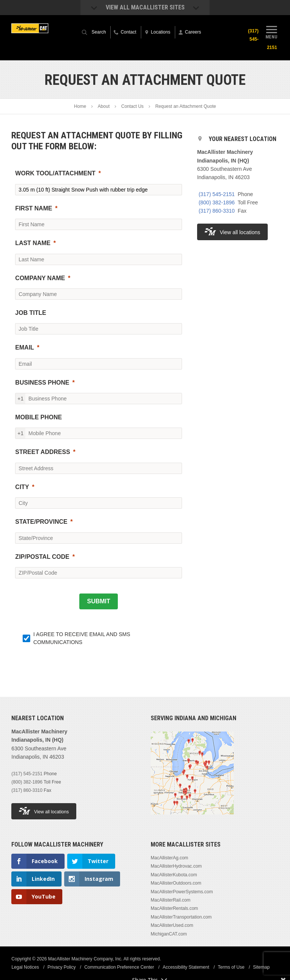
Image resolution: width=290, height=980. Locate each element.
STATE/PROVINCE (41, 522)
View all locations (232, 231)
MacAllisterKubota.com (174, 875)
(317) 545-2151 (217, 194)
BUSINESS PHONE (42, 383)
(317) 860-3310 (217, 211)
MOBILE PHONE (39, 417)
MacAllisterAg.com (169, 858)
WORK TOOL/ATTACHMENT (55, 173)
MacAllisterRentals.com (174, 908)
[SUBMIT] (98, 601)
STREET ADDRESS (42, 452)
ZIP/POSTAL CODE (42, 557)
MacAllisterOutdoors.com (176, 883)
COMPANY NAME (40, 278)
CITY (22, 487)
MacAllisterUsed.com (172, 925)
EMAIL (25, 347)
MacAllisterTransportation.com (181, 917)
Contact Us (132, 106)
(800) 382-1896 (217, 202)
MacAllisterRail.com (170, 900)
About (104, 106)
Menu (271, 31)
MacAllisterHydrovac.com (176, 866)
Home (80, 106)
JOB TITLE (31, 313)
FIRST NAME (34, 208)
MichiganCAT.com (169, 934)
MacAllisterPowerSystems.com (182, 892)
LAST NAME (33, 243)
